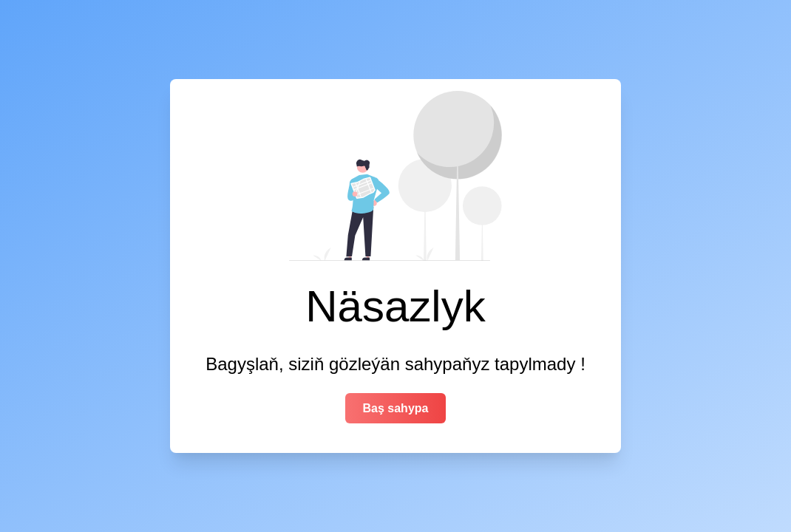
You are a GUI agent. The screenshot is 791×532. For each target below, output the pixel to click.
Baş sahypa (396, 408)
